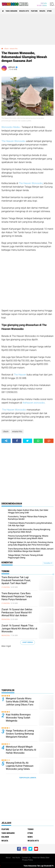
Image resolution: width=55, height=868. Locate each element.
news (30, 837)
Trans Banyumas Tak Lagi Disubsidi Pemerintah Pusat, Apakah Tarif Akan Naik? (16, 580)
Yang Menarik (11, 11)
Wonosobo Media (11, 127)
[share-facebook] (17, 441)
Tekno (31, 829)
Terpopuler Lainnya (28, 778)
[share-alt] (6, 441)
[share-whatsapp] (38, 441)
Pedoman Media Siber (41, 858)
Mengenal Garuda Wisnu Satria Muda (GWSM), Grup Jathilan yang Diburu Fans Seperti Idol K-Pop (20, 703)
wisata (42, 11)
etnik (49, 11)
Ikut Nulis (16, 858)
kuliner (5, 837)
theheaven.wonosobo (34, 403)
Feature (34, 11)
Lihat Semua (28, 642)
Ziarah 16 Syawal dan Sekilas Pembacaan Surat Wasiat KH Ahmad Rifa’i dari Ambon (17, 613)
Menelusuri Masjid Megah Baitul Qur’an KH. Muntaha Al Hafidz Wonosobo (21, 750)
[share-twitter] (27, 441)
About (8, 858)
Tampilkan (48, 563)
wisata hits (24, 11)
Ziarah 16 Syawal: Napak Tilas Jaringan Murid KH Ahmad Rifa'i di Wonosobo (19, 629)
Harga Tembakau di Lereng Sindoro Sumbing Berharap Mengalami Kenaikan (20, 734)
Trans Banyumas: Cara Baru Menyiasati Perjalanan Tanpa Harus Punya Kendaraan (17, 596)
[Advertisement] (27, 29)
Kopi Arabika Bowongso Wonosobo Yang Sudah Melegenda (18, 718)
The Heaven (20, 375)
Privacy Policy (27, 860)
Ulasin (6, 49)
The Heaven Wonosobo (13, 141)
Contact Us (26, 858)
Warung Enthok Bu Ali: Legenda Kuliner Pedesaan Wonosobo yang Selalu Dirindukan (20, 767)
